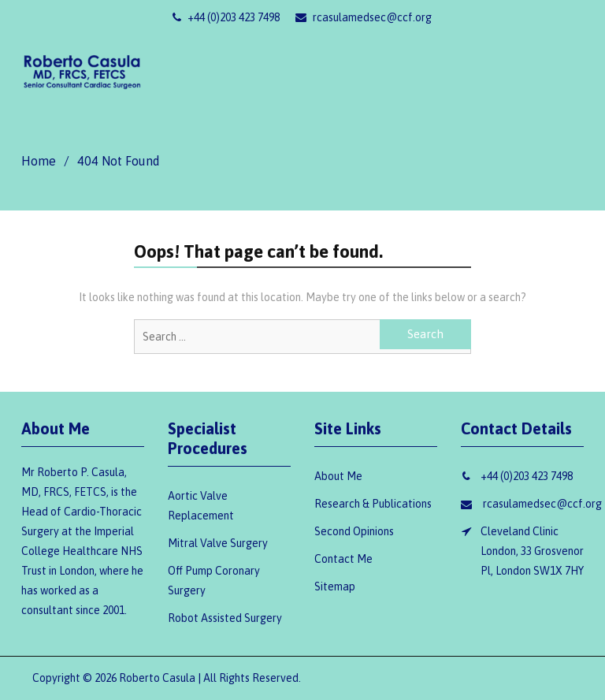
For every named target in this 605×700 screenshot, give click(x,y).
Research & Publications (373, 504)
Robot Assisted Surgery (225, 618)
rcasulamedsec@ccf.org (364, 17)
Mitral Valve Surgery (218, 543)
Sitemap (335, 586)
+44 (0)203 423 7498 (226, 17)
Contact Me (343, 559)
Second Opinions (354, 531)
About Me (338, 476)
